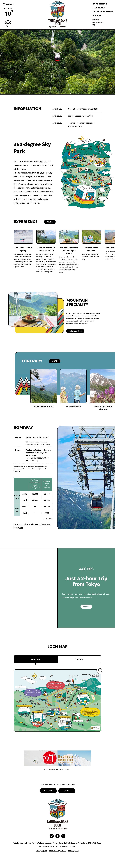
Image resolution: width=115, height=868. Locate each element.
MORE (50, 222)
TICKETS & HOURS (103, 11)
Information (96, 20)
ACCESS (97, 15)
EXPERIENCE (100, 3)
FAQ (94, 25)
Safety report (41, 851)
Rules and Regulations (57, 851)
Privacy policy (74, 851)
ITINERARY (99, 7)
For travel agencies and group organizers (57, 784)
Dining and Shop (98, 22)
